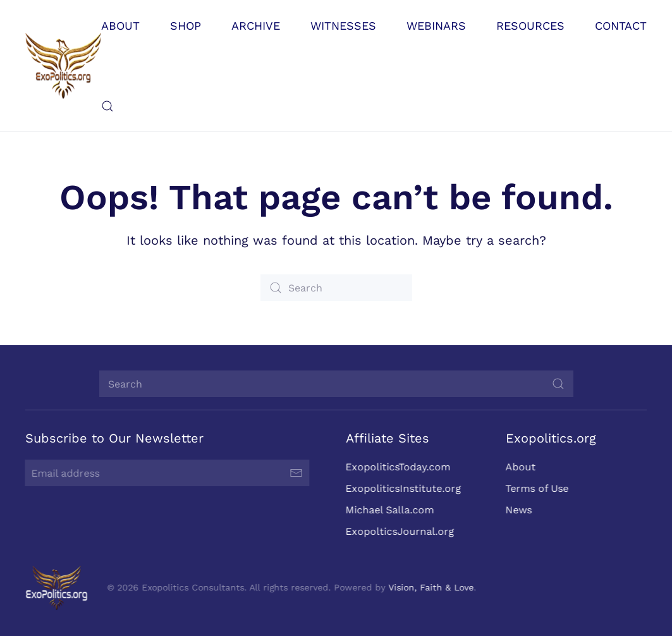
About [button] (120, 26)
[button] (107, 106)
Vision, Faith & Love (430, 587)
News (518, 510)
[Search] (336, 288)
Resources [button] (530, 26)
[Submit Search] (558, 384)
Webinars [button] (436, 26)
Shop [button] (186, 26)
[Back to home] (63, 66)
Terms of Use (536, 488)
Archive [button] (256, 26)
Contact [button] (621, 26)
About (520, 467)
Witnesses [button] (343, 26)
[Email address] (166, 473)
